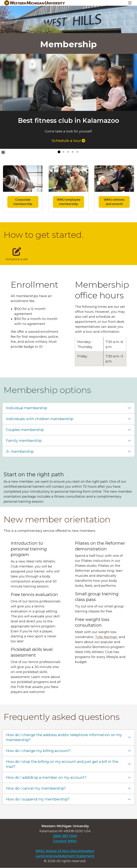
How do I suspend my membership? (38, 799)
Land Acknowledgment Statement (65, 856)
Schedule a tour (68, 141)
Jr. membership (20, 451)
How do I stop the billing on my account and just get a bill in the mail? (62, 764)
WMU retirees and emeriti (114, 202)
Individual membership (26, 408)
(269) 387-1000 (65, 836)
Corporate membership (23, 202)
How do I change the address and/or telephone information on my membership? (64, 737)
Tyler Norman (106, 637)
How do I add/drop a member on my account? (46, 777)
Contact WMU (65, 841)
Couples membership (25, 430)
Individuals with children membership (40, 419)
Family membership (24, 441)
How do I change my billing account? (38, 751)
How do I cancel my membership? (36, 788)
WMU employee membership (69, 202)
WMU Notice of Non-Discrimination (65, 851)
